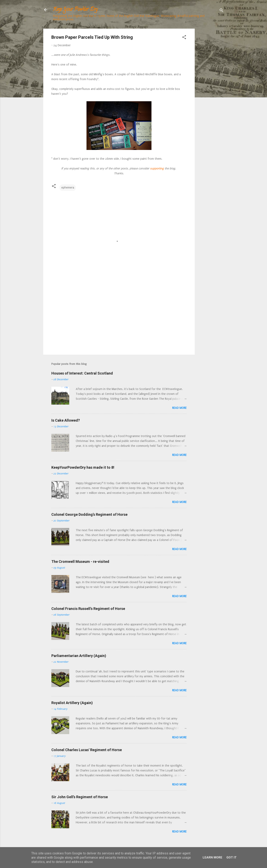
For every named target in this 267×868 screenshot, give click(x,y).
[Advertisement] (211, 89)
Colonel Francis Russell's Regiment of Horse (88, 609)
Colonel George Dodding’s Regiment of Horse (89, 514)
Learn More (212, 857)
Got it (231, 857)
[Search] (222, 11)
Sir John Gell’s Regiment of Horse (80, 797)
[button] (184, 38)
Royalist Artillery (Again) (72, 703)
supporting (157, 169)
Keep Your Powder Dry (75, 10)
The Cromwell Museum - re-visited (80, 562)
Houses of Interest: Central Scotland (82, 373)
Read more (179, 408)
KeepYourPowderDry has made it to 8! (83, 467)
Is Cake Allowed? (66, 420)
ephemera (68, 188)
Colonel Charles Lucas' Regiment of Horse (87, 750)
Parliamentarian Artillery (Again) (79, 656)
